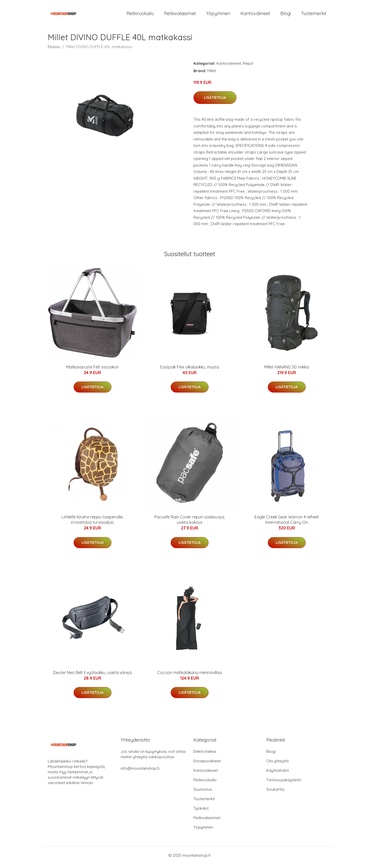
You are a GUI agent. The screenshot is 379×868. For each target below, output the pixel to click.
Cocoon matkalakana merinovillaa (189, 676)
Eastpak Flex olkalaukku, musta (190, 371)
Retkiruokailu (140, 15)
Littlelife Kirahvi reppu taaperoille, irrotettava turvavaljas (93, 523)
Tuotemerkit (314, 15)
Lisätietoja (215, 101)
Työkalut (201, 812)
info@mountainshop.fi (140, 772)
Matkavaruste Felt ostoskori (93, 371)
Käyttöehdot (278, 774)
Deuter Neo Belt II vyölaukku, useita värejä (92, 676)
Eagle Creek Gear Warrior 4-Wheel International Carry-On (287, 523)
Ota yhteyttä (277, 765)
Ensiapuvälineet (207, 765)
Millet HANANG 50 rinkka (287, 371)
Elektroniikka (205, 755)
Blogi (286, 15)
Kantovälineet (255, 15)
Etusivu (54, 50)
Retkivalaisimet (180, 15)
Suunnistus (203, 793)
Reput (248, 67)
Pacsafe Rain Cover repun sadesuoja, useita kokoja (190, 523)
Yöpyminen (218, 15)
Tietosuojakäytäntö (284, 784)
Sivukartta (275, 793)
